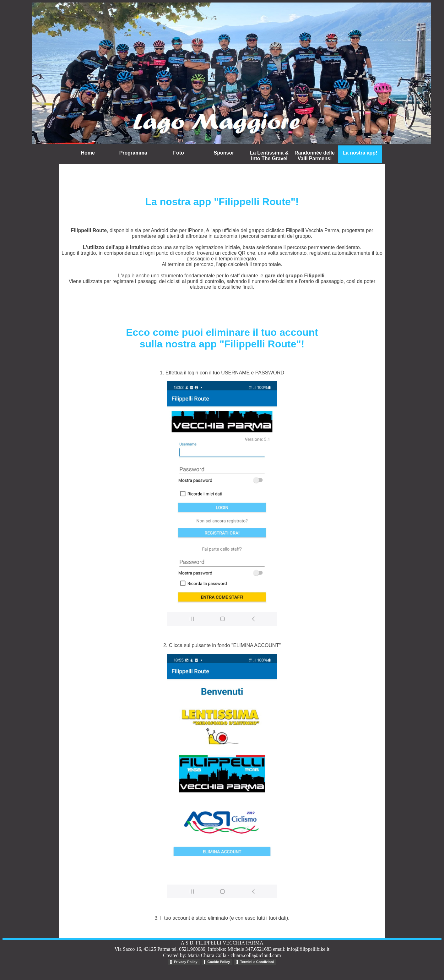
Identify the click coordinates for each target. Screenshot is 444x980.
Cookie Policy (219, 962)
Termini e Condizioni (257, 962)
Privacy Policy (186, 962)
